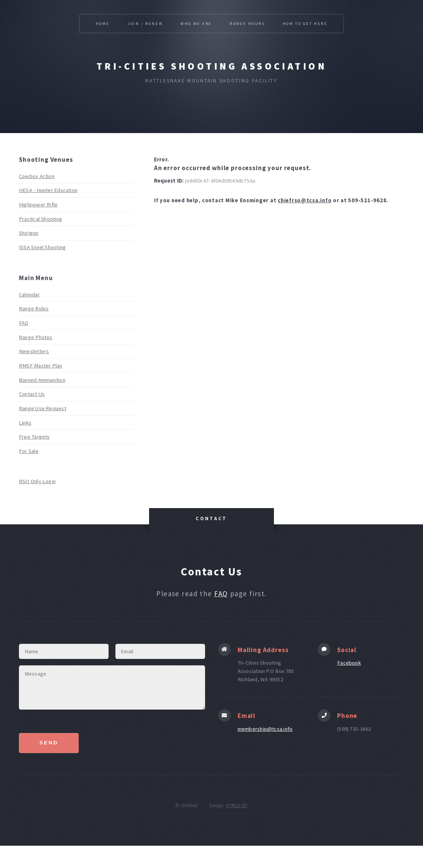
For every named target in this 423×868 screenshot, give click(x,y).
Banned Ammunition (42, 380)
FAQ (24, 323)
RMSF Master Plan (41, 366)
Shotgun (29, 233)
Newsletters (34, 351)
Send (49, 743)
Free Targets (34, 437)
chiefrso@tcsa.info (305, 200)
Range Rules (34, 308)
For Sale (29, 451)
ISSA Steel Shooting (42, 247)
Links (25, 423)
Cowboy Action (37, 176)
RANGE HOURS (247, 24)
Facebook (349, 663)
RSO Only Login (37, 481)
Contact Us (32, 394)
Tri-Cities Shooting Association (211, 66)
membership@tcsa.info (265, 729)
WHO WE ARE (196, 24)
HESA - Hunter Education (48, 190)
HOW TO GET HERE (305, 24)
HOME (103, 24)
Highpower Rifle (38, 205)
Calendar (29, 294)
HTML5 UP (237, 805)
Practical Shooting (40, 219)
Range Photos (36, 337)
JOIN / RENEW (145, 24)
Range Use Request (43, 408)
